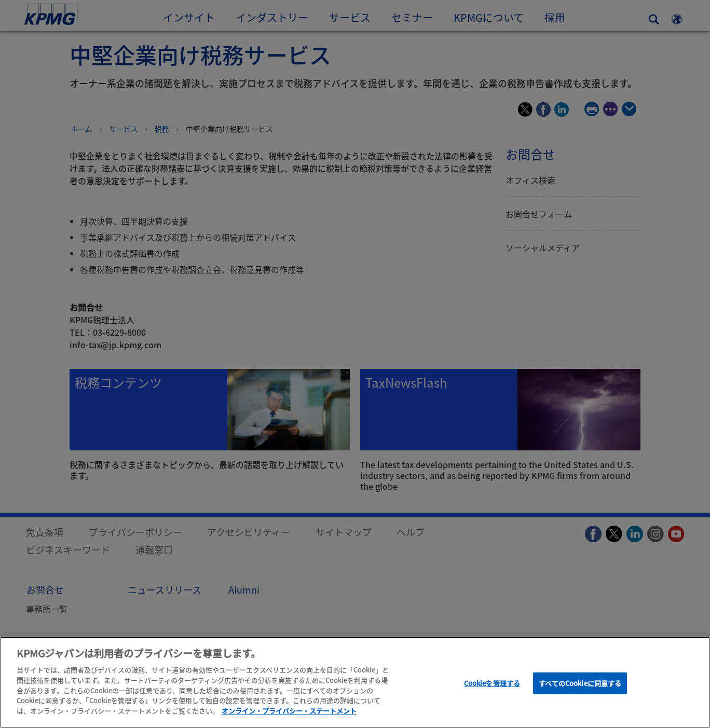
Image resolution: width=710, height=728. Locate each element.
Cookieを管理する (492, 685)
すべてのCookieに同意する (580, 685)
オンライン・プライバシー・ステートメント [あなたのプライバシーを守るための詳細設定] (289, 713)
